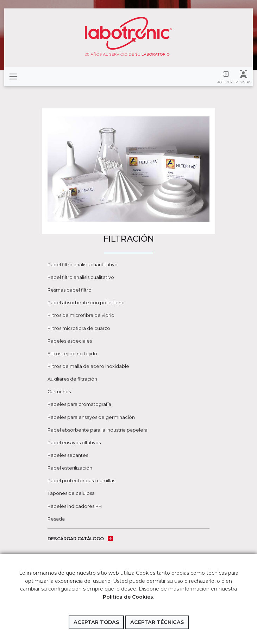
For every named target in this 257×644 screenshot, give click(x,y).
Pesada (56, 519)
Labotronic (128, 36)
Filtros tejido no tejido (72, 354)
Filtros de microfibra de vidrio (81, 315)
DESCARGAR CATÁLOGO (80, 539)
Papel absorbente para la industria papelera (98, 430)
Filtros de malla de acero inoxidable (88, 366)
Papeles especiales (70, 341)
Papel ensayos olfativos (74, 443)
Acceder (225, 77)
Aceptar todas (96, 622)
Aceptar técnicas (157, 622)
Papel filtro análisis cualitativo (81, 277)
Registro (243, 77)
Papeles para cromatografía (79, 404)
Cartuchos (59, 392)
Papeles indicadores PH (75, 506)
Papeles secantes (68, 455)
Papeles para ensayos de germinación (91, 417)
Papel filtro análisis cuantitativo (83, 265)
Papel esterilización (70, 468)
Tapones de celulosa (71, 493)
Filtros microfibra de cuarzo (79, 328)
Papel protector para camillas (81, 481)
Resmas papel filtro (70, 290)
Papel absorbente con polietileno (86, 303)
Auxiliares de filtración (72, 379)
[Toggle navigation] (13, 76)
